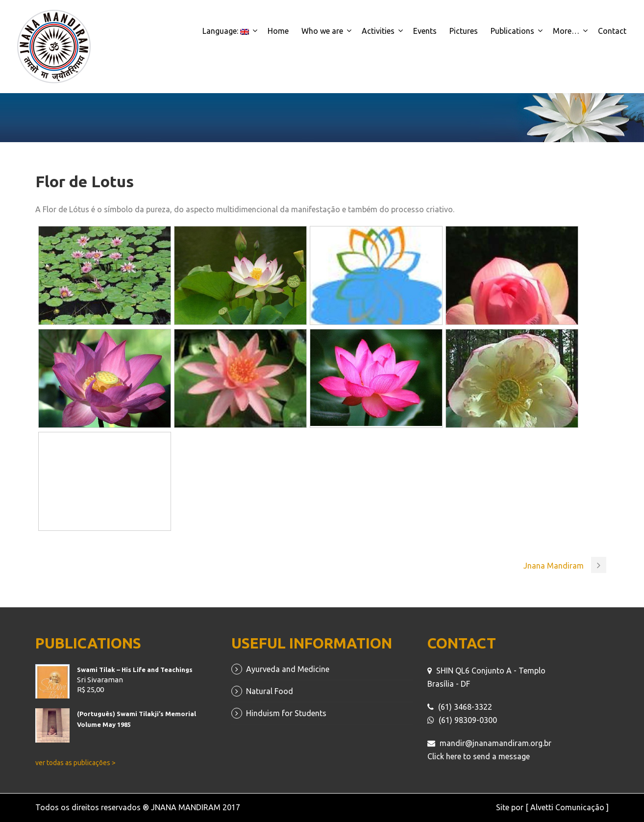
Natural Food (270, 691)
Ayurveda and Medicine (288, 669)
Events (425, 31)
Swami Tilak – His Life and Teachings (135, 670)
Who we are (322, 31)
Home (278, 31)
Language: (226, 31)
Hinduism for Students (286, 713)
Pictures (464, 31)
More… (566, 31)
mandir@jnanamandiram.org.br (495, 743)
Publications (512, 31)
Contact (612, 31)
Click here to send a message (479, 756)
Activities (378, 31)
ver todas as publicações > (75, 763)
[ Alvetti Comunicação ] (567, 807)
